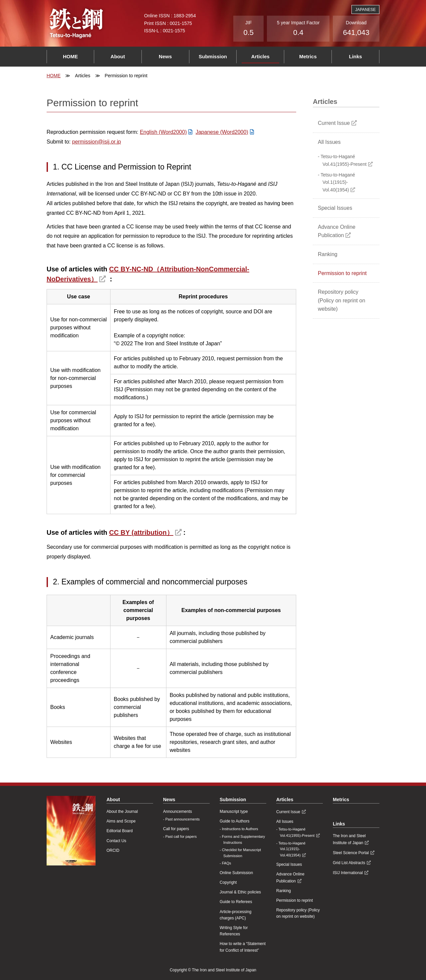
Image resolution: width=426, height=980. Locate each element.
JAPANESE (365, 10)
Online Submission (236, 873)
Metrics (308, 56)
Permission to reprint (342, 273)
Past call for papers (181, 836)
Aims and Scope (121, 821)
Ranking (328, 254)
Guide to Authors (234, 821)
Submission (213, 56)
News (165, 56)
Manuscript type (234, 812)
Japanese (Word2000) (222, 132)
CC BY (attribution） (141, 532)
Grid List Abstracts (349, 863)
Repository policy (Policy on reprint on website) (341, 300)
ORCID (113, 850)
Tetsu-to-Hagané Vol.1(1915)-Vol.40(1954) (338, 182)
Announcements (178, 812)
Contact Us (116, 841)
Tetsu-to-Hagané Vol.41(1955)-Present (343, 160)
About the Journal (122, 812)
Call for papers (176, 829)
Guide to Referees (236, 902)
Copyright (228, 882)
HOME (70, 56)
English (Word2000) (163, 132)
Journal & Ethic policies (240, 892)
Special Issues (335, 208)
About (118, 56)
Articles (260, 56)
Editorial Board (120, 831)
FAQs (227, 863)
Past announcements (183, 819)
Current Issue (334, 123)
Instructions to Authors (240, 829)
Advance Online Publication (337, 231)
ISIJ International (348, 873)
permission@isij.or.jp (96, 142)
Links (355, 56)
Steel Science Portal (351, 853)
